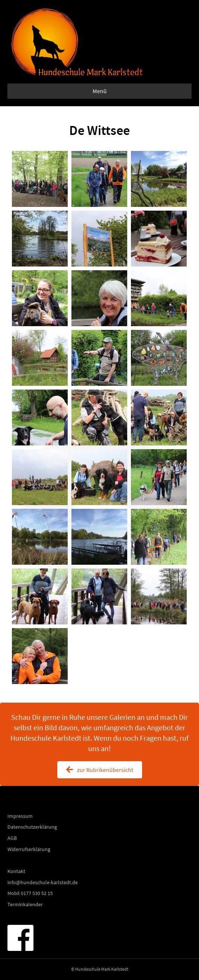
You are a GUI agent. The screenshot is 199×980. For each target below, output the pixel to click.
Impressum (20, 816)
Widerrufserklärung (29, 849)
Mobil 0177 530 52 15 (30, 893)
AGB (12, 838)
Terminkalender (25, 904)
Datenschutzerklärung (32, 827)
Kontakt (16, 871)
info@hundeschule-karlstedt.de (43, 882)
